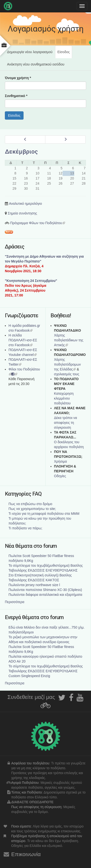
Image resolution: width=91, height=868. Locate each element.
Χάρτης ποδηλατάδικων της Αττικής (69, 340)
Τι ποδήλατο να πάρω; (25, 528)
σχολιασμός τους (67, 374)
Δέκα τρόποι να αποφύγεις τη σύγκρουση (66, 423)
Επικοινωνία (26, 854)
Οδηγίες (60, 476)
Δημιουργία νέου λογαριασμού (30, 52)
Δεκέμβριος (21, 152)
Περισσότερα (15, 602)
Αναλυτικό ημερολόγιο (25, 204)
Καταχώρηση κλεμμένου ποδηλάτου (64, 398)
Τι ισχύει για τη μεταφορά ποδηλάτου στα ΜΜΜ (44, 514)
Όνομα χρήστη (18, 78)
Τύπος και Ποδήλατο (26, 792)
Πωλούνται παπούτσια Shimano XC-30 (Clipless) (45, 590)
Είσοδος (65, 54)
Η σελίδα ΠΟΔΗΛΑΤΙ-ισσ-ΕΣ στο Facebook (23, 340)
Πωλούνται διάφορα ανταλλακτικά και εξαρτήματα (45, 595)
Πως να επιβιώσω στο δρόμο (30, 504)
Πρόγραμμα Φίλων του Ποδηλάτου (38, 223)
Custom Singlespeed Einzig (29, 676)
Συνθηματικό (16, 96)
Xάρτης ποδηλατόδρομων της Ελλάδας (68, 364)
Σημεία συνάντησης (22, 213)
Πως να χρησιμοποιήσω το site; (32, 509)
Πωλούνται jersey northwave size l (34, 585)
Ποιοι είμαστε (21, 826)
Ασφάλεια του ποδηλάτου (30, 763)
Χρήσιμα (61, 461)
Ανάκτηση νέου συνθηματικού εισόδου (36, 64)
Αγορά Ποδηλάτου (25, 783)
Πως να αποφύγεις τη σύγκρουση (36, 807)
